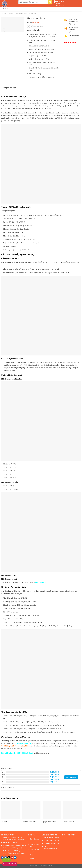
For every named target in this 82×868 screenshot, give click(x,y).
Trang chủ (4, 14)
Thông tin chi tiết (9, 88)
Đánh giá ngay (71, 777)
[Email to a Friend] (35, 27)
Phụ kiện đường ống (22, 14)
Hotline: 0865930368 (10, 864)
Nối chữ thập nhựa (69, 821)
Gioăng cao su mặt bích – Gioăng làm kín (51, 822)
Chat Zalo (6, 860)
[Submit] (50, 2)
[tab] (9, 88)
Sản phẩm (11, 14)
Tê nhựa (4, 821)
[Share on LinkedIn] (41, 27)
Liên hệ (32, 858)
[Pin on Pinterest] (38, 27)
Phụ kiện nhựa (33, 14)
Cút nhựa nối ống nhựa (29, 821)
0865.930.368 (60, 6)
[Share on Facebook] (29, 27)
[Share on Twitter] (32, 27)
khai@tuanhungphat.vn (50, 849)
